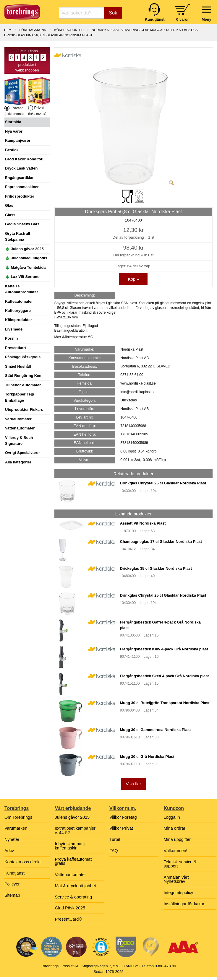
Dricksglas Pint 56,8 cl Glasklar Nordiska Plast (48, 35)
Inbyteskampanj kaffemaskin (70, 846)
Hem (8, 30)
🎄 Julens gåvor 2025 (24, 249)
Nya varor (14, 131)
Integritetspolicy (179, 893)
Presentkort (16, 348)
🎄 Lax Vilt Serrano (22, 277)
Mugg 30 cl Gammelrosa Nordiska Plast (156, 730)
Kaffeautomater (19, 301)
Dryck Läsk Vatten (21, 168)
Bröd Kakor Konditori (24, 159)
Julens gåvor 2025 (72, 817)
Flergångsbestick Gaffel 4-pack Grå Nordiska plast (160, 625)
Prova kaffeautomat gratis (73, 861)
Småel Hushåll (18, 366)
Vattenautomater (20, 428)
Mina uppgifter (177, 839)
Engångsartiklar (19, 178)
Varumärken (16, 828)
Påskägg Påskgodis (23, 357)
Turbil (115, 839)
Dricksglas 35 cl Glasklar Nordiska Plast (156, 568)
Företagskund (33, 30)
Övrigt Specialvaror (22, 453)
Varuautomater (18, 419)
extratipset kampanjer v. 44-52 (75, 830)
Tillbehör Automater (23, 385)
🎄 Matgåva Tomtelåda (25, 267)
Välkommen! (176, 851)
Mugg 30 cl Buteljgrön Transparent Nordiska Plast (165, 703)
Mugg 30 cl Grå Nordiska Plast (147, 757)
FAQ (114, 851)
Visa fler (133, 784)
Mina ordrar (175, 828)
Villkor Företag (123, 817)
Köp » (133, 279)
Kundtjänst (14, 873)
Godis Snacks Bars (22, 224)
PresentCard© (68, 919)
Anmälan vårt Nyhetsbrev (176, 879)
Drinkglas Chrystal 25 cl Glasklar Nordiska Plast (163, 483)
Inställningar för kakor (184, 904)
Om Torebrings (18, 817)
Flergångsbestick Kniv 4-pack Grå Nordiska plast (164, 649)
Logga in (172, 817)
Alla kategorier (18, 462)
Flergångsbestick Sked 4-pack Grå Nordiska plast (165, 676)
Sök (113, 13)
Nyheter (12, 839)
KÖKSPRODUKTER (69, 30)
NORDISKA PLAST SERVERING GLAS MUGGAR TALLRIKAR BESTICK (145, 30)
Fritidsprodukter (20, 196)
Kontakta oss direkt (22, 862)
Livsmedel (14, 329)
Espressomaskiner (22, 187)
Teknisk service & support (180, 864)
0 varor (183, 19)
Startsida (13, 122)
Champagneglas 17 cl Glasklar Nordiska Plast (161, 542)
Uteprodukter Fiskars (24, 410)
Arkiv (9, 851)
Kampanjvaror (18, 140)
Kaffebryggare (18, 311)
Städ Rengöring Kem (24, 376)
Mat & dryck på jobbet (76, 886)
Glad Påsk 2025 (70, 908)
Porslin (11, 338)
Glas (9, 205)
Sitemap (12, 895)
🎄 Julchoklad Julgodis (26, 258)
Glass (10, 215)
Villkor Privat (121, 828)
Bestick (12, 150)
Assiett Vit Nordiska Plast (143, 523)
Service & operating (74, 897)
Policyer (12, 884)
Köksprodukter (18, 320)
